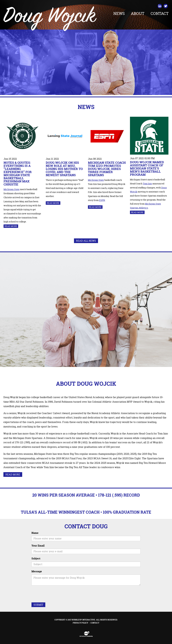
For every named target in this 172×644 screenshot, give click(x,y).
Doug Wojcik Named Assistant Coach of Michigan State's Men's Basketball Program (147, 168)
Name (35, 533)
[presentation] (55, 594)
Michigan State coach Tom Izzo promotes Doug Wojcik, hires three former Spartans (107, 169)
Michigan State (12, 189)
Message (37, 571)
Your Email (38, 546)
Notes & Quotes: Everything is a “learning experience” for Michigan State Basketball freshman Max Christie (18, 173)
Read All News (86, 241)
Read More (11, 226)
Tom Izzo (147, 184)
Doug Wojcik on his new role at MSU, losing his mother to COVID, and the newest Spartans (64, 169)
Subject (36, 558)
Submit (38, 605)
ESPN (102, 200)
